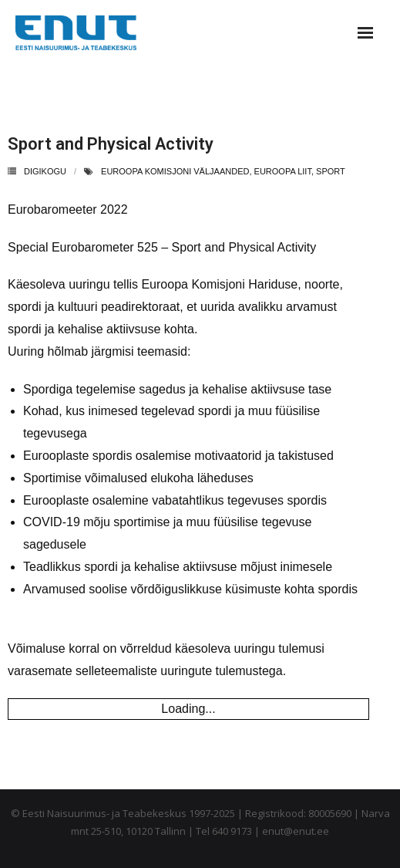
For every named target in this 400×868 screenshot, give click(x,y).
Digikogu (45, 171)
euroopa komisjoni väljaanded (175, 171)
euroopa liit (283, 171)
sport (331, 171)
